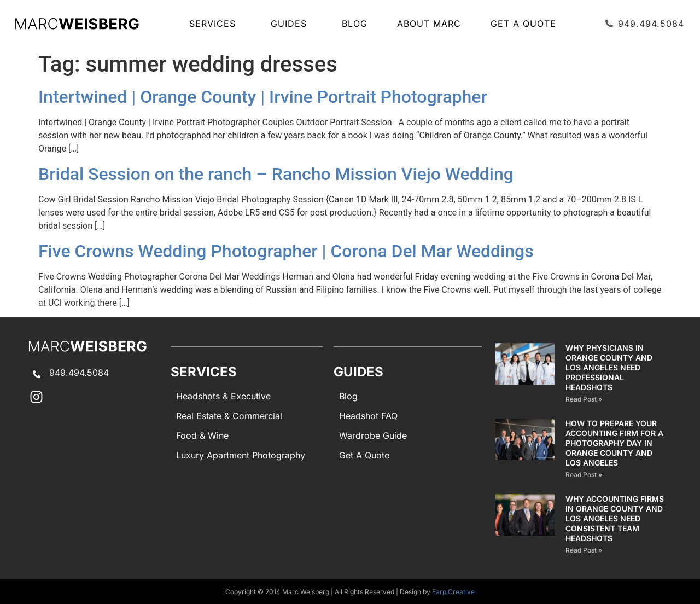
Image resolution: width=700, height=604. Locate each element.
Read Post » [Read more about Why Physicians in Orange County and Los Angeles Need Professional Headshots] (584, 399)
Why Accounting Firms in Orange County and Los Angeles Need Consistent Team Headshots (615, 518)
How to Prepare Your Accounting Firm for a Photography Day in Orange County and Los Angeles (614, 443)
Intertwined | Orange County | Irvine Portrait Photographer (263, 97)
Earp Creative (453, 592)
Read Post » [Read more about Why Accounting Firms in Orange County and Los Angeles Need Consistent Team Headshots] (584, 550)
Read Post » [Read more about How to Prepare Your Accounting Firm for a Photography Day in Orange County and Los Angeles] (584, 475)
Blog (355, 24)
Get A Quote (523, 24)
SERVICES (215, 24)
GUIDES (291, 24)
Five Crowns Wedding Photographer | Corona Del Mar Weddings (286, 251)
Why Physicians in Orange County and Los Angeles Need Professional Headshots (609, 367)
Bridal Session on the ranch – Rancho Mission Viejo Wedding (276, 174)
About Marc (429, 24)
